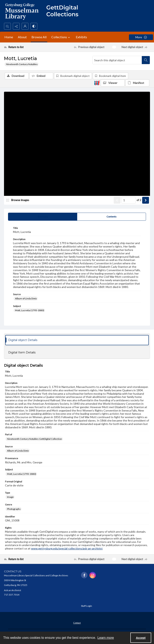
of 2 (139, 200)
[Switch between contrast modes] (34, 26)
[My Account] (25, 26)
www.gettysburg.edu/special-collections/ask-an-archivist (67, 548)
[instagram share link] (93, 575)
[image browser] (19, 200)
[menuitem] (77, 622)
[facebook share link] (84, 575)
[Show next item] (146, 200)
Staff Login (87, 606)
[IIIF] (97, 83)
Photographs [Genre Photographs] (14, 509)
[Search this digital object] (117, 60)
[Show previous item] (117, 200)
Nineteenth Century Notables (22, 64)
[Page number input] (129, 200)
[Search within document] (146, 60)
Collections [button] (61, 37)
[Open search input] (7, 26)
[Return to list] (23, 47)
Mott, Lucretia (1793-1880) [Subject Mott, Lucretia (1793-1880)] (30, 310)
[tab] (43, 217)
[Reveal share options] (16, 26)
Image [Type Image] (10, 497)
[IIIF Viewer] (113, 83)
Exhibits (81, 37)
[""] (64, 11)
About (22, 37)
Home (9, 37)
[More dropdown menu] (141, 37)
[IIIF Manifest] (137, 83)
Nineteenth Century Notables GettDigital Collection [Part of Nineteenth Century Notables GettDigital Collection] (34, 439)
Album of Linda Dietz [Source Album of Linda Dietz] (26, 298)
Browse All (39, 37)
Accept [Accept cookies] (141, 638)
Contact (77, 623)
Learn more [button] (106, 638)
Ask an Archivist (13, 590)
